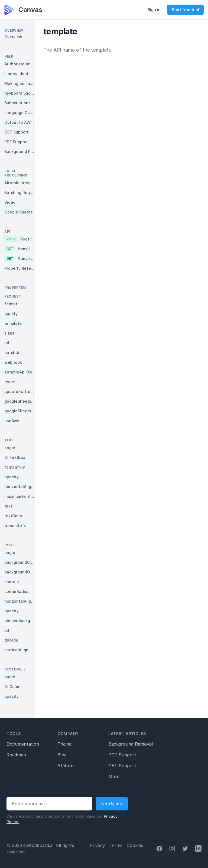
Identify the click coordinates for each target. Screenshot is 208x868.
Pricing (64, 744)
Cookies (135, 845)
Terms (116, 845)
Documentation (23, 744)
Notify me (112, 804)
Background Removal (131, 744)
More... (116, 776)
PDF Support (122, 755)
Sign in (154, 10)
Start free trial (185, 10)
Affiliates (66, 766)
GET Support (122, 766)
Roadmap (16, 755)
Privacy (97, 845)
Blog (62, 755)
